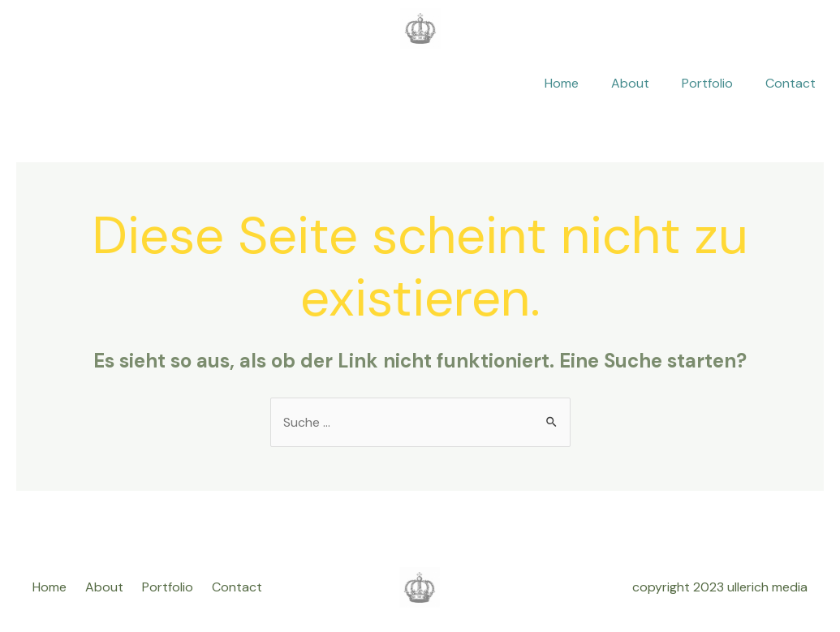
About (630, 83)
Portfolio (707, 83)
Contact (790, 83)
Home (562, 83)
